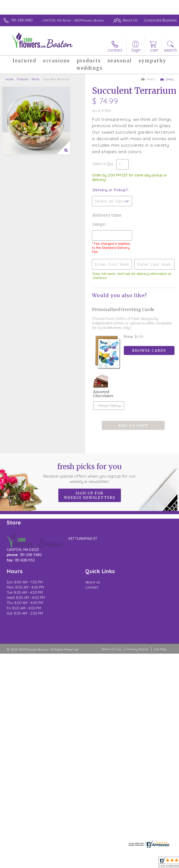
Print (148, 79)
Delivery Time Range (107, 220)
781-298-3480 (22, 20)
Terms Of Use (111, 649)
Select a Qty (103, 164)
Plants (36, 79)
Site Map (160, 649)
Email (167, 79)
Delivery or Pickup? (110, 190)
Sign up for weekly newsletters (90, 495)
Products (23, 79)
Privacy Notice (138, 649)
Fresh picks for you (90, 473)
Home (10, 79)
